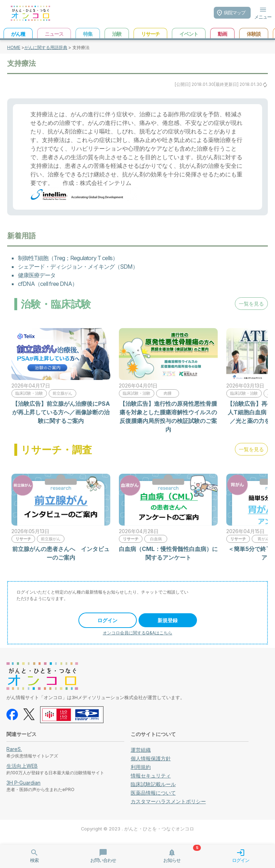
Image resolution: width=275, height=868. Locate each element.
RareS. (14, 749)
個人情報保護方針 (151, 758)
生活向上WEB (22, 766)
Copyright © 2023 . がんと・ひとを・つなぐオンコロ (137, 829)
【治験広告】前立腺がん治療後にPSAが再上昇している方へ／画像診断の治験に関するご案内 (61, 412)
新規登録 (168, 620)
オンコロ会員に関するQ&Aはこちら (137, 633)
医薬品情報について (153, 793)
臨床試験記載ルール (153, 784)
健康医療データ (37, 275)
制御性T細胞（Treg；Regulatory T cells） (68, 258)
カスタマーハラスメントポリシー (168, 801)
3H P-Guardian (23, 783)
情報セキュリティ (151, 776)
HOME (14, 47)
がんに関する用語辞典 (46, 47)
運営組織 (141, 750)
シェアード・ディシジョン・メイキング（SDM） (78, 267)
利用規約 (141, 767)
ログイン (107, 620)
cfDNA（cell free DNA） (48, 284)
